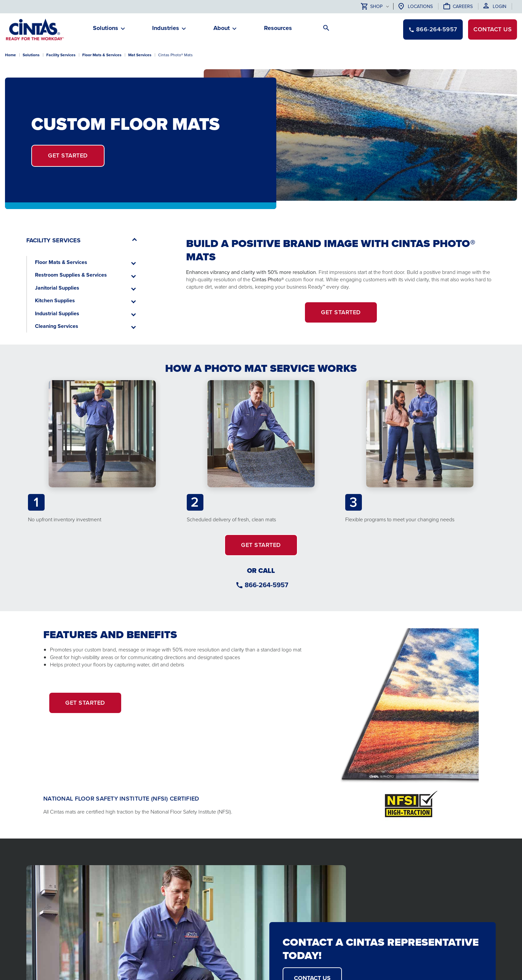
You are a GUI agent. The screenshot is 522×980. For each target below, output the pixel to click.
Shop (372, 7)
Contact (493, 29)
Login (500, 6)
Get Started (68, 155)
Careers (463, 6)
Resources (278, 28)
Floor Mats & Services (61, 262)
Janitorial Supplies (57, 288)
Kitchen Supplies (55, 300)
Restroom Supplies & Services (71, 275)
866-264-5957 (266, 585)
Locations (420, 6)
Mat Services (140, 55)
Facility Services (61, 55)
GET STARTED (341, 312)
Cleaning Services (57, 326)
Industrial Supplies (57, 313)
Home (10, 55)
